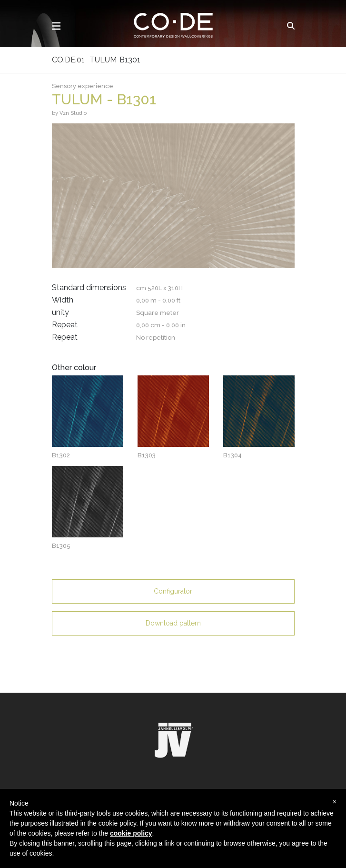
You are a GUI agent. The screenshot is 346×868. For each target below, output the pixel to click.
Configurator (173, 591)
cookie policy (131, 833)
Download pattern (173, 623)
